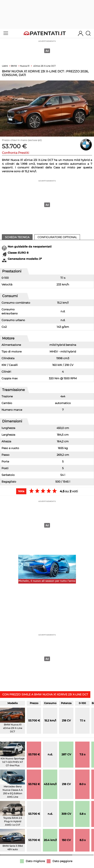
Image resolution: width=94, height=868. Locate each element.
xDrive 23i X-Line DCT (44, 66)
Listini (5, 66)
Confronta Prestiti (15, 153)
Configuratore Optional (57, 237)
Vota (21, 491)
